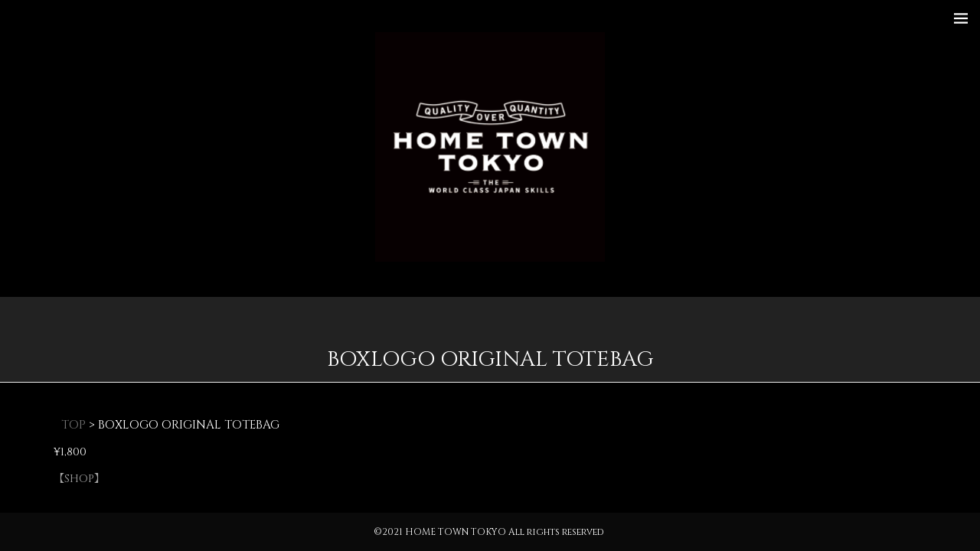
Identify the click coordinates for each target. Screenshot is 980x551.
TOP (73, 425)
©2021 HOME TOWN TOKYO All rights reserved (489, 532)
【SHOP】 (79, 479)
